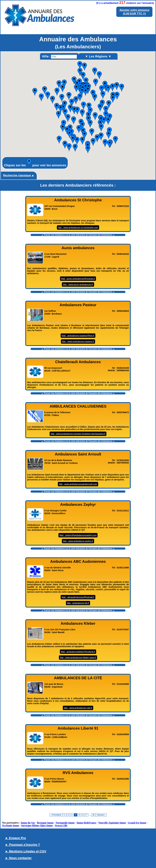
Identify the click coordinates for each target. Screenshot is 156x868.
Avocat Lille (61, 825)
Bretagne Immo (45, 823)
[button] (106, 115)
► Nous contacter (18, 858)
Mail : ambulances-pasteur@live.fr (78, 336)
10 (93, 815)
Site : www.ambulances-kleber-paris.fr (78, 658)
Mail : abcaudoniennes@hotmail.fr (78, 597)
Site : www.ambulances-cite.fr (78, 708)
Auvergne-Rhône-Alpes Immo (37, 825)
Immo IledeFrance (86, 823)
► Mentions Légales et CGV (26, 851)
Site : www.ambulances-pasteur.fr (78, 341)
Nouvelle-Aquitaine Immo (112, 823)
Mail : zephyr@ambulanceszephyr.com (78, 535)
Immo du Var (28, 823)
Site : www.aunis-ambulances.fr (78, 284)
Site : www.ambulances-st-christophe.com (78, 227)
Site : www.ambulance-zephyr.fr (78, 541)
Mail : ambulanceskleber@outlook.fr (78, 652)
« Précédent (56, 815)
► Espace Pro (16, 838)
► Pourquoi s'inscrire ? (23, 845)
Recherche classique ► (19, 175)
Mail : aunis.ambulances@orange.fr (78, 279)
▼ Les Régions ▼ (98, 56)
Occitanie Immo (11, 825)
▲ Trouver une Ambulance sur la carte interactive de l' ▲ (78, 235)
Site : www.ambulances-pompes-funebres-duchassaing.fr (78, 434)
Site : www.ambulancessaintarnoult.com (78, 484)
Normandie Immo (65, 823)
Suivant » (101, 815)
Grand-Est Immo (137, 823)
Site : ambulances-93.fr (78, 603)
